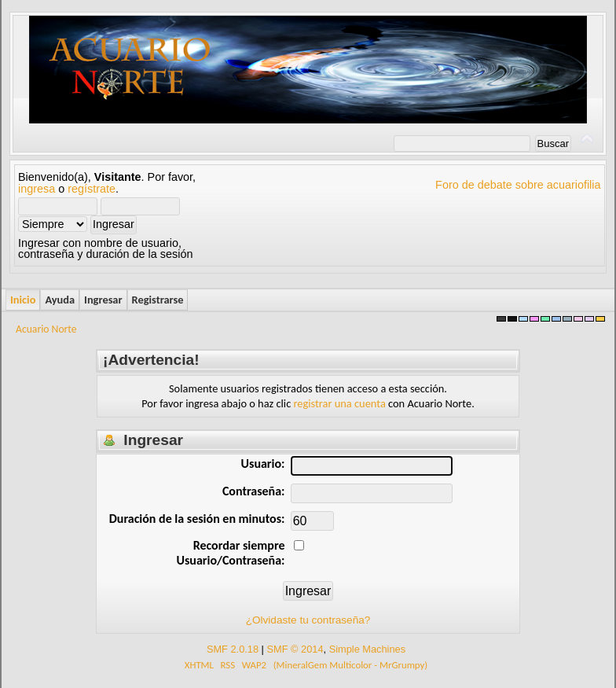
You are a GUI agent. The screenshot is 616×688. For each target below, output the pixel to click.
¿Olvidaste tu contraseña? (308, 620)
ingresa (37, 189)
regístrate (92, 189)
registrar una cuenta (340, 403)
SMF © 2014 (295, 649)
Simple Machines (367, 649)
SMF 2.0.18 (233, 649)
